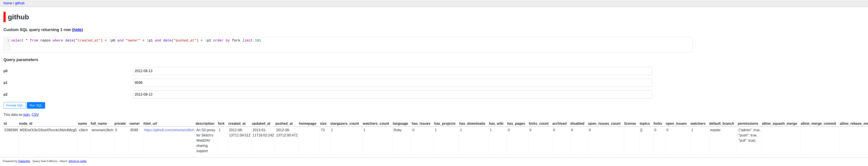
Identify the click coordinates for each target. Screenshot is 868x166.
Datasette (24, 161)
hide (77, 30)
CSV (35, 115)
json (27, 115)
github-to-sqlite (77, 161)
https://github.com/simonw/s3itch (169, 130)
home (8, 3)
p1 (6, 83)
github (20, 3)
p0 (6, 71)
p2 (6, 94)
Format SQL (15, 105)
